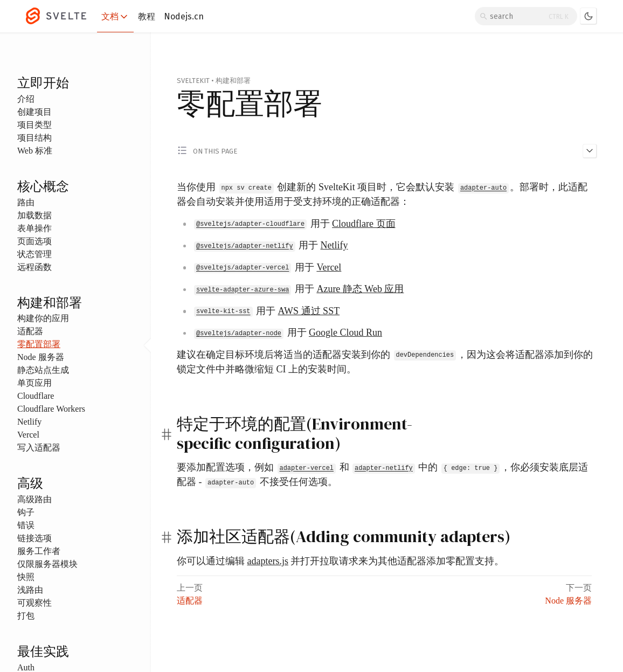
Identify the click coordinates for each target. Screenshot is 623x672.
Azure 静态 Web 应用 (360, 289)
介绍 (26, 99)
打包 (26, 616)
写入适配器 (39, 448)
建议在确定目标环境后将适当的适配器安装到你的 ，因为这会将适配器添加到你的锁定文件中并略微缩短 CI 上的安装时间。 (385, 361)
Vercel (28, 435)
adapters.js (268, 561)
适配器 (30, 331)
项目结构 (34, 138)
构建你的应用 (43, 318)
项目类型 (34, 125)
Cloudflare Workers (51, 409)
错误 (26, 525)
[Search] (526, 16)
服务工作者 (39, 551)
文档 (115, 17)
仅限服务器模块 (47, 564)
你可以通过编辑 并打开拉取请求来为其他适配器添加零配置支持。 (340, 561)
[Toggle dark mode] (589, 16)
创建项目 (34, 112)
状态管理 (34, 254)
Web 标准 (35, 151)
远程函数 (34, 267)
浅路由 (30, 590)
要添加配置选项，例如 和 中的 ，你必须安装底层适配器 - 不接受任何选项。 (382, 475)
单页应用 (34, 383)
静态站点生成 (43, 370)
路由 (26, 202)
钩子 (26, 512)
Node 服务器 (41, 357)
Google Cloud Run (345, 332)
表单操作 (34, 228)
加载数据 (34, 215)
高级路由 (34, 499)
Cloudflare (36, 396)
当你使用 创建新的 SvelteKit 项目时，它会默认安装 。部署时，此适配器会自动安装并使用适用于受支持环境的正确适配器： (382, 194)
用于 (294, 224)
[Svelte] (61, 16)
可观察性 (34, 603)
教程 (147, 16)
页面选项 (34, 241)
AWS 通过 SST (309, 311)
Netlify (29, 422)
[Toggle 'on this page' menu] (387, 150)
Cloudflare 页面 (364, 224)
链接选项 (34, 538)
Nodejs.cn (184, 16)
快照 (26, 577)
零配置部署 (39, 344)
